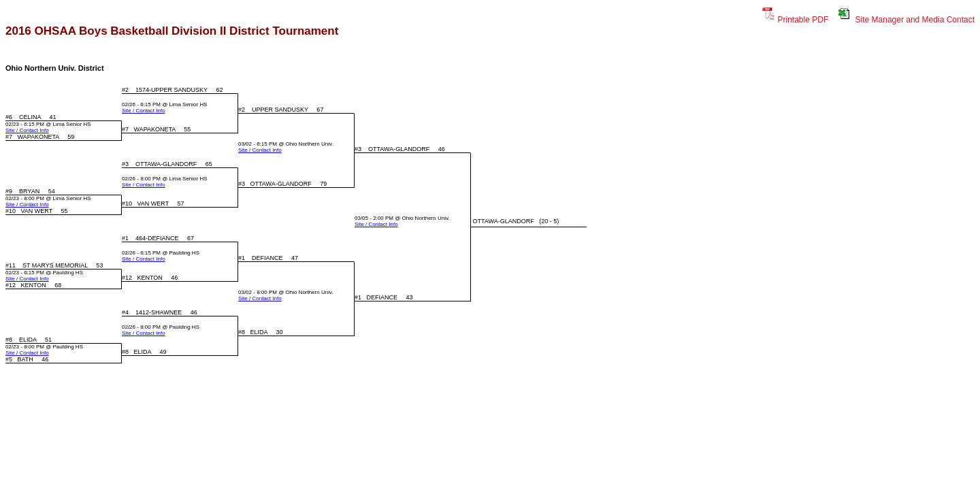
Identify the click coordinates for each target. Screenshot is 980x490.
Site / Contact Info (144, 111)
